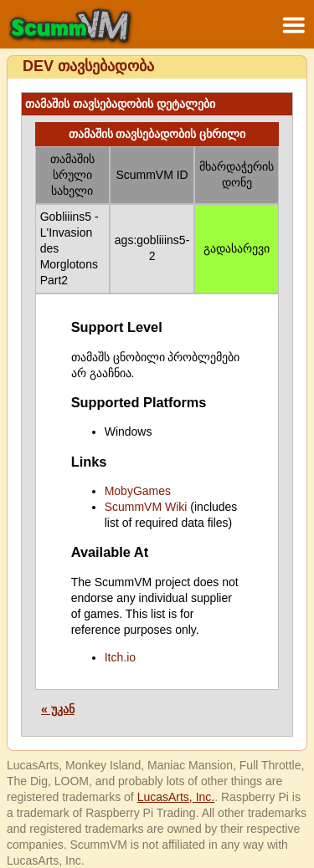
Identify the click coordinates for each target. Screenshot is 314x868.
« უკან (58, 709)
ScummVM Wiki (146, 507)
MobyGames (138, 491)
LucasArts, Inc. (176, 797)
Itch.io (120, 657)
